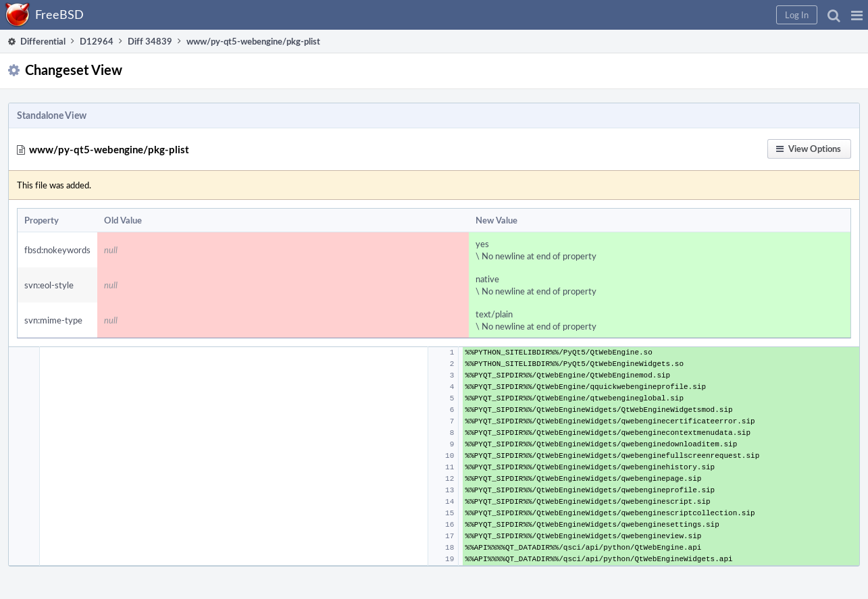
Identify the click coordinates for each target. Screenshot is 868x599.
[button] (857, 15)
